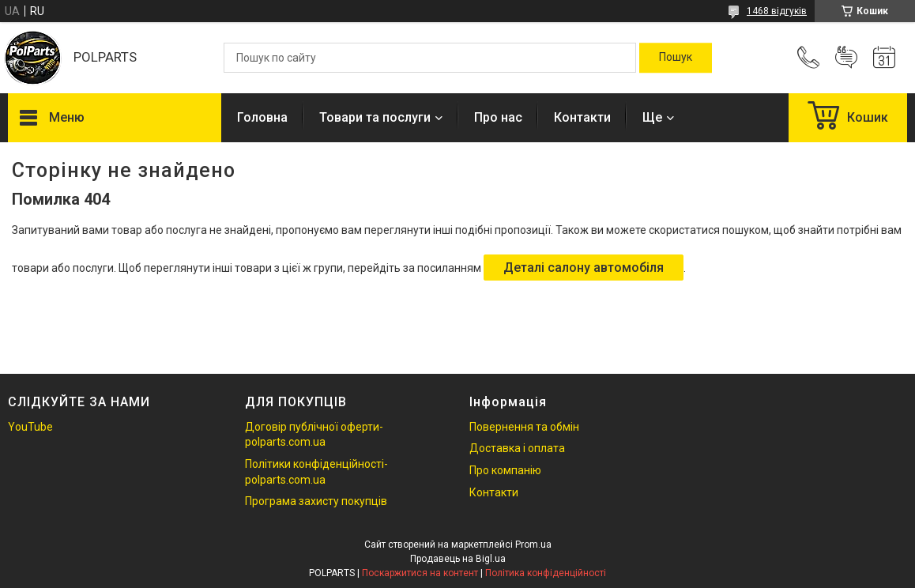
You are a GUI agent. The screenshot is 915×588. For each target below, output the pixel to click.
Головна (262, 117)
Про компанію (505, 470)
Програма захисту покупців (316, 501)
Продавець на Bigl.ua (458, 559)
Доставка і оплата (517, 448)
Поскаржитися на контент (420, 573)
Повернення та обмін (524, 427)
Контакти (582, 117)
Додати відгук (846, 58)
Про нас (498, 117)
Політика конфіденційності (546, 573)
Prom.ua (533, 545)
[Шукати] (676, 58)
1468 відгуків (777, 11)
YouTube (30, 427)
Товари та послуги (375, 117)
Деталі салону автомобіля (584, 268)
